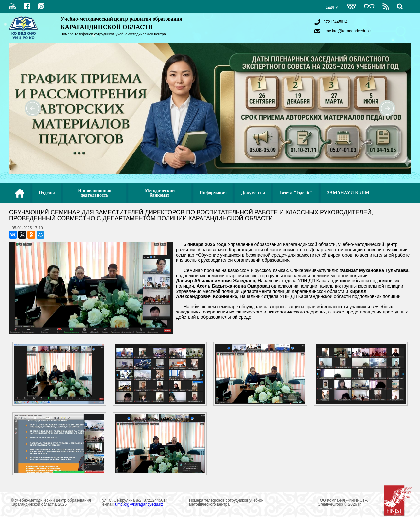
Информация (213, 193)
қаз (329, 7)
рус (336, 7)
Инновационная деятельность (95, 193)
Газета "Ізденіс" (296, 193)
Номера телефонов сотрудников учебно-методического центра (113, 34)
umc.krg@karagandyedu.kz (342, 31)
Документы (253, 193)
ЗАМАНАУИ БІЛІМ (348, 193)
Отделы (47, 193)
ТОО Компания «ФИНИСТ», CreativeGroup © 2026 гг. (365, 502)
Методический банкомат (160, 193)
